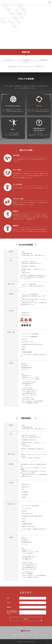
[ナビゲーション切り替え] (50, 2)
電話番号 (9, 607)
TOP (7, 635)
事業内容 (22, 635)
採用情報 (15, 635)
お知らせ (37, 635)
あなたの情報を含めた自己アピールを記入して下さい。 (12, 612)
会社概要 (29, 635)
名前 (8, 598)
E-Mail (9, 603)
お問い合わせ (44, 635)
